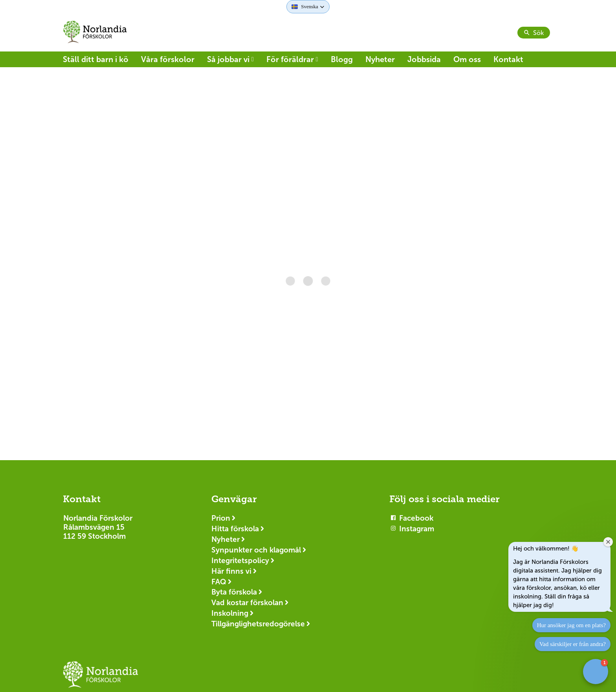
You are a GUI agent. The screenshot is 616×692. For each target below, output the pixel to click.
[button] (308, 7)
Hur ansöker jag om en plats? (571, 625)
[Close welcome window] (608, 542)
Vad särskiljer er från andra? (573, 644)
